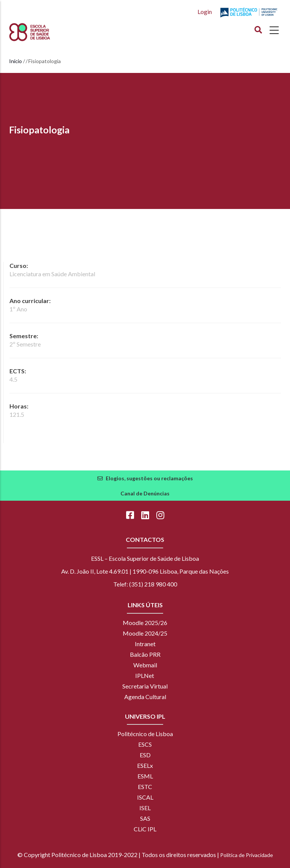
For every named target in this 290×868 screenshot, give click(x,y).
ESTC (145, 787)
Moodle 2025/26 (145, 623)
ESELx (145, 765)
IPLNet (145, 675)
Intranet (145, 644)
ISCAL (145, 797)
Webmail (145, 665)
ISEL (145, 808)
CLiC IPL (145, 829)
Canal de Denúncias (145, 493)
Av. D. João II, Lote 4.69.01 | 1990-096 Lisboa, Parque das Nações (145, 571)
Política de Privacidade (247, 855)
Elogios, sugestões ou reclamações (149, 478)
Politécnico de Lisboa (145, 734)
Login (205, 12)
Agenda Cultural (145, 697)
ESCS (145, 744)
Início (15, 61)
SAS (145, 818)
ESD (145, 755)
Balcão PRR (145, 654)
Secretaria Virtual (145, 686)
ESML (145, 776)
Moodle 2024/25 (145, 633)
